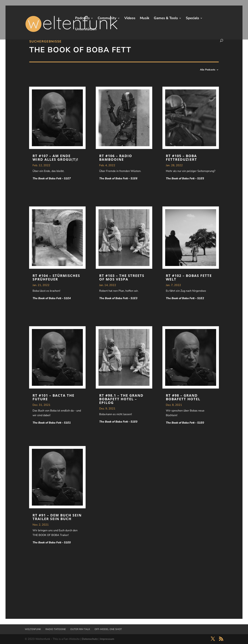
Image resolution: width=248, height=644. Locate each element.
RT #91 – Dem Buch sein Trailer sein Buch (57, 517)
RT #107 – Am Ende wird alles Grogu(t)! (55, 158)
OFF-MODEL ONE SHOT (108, 629)
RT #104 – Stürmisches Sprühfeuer (56, 277)
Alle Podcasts (208, 70)
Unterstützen (86, 30)
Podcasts (82, 19)
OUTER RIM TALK (80, 629)
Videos (130, 19)
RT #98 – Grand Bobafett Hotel (183, 397)
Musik (145, 19)
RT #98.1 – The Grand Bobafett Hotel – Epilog (121, 399)
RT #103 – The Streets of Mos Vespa (122, 277)
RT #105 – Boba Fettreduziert (181, 158)
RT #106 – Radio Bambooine (116, 158)
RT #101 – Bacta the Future (53, 397)
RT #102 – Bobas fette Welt (189, 277)
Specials (192, 19)
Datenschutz (90, 639)
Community (107, 19)
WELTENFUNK (33, 629)
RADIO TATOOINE (56, 629)
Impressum (107, 639)
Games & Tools (166, 19)
